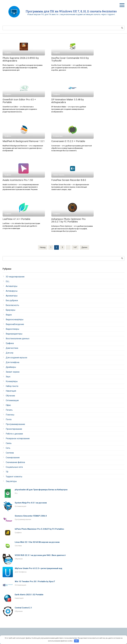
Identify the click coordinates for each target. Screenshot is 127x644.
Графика (10, 343)
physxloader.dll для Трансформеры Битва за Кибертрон (41, 490)
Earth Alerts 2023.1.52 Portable (29, 595)
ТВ (7, 472)
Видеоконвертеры (15, 320)
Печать (9, 410)
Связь (9, 443)
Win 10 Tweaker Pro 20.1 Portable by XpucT (35, 582)
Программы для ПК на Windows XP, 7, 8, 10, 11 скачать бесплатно (71, 11)
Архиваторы (12, 296)
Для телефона (13, 362)
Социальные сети (14, 467)
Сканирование (13, 458)
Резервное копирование (18, 439)
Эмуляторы (11, 481)
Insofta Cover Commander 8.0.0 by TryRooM (70, 59)
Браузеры (11, 310)
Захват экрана (13, 372)
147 (75, 247)
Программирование (15, 424)
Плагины (10, 415)
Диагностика (12, 348)
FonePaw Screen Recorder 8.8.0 (69, 180)
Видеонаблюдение (15, 324)
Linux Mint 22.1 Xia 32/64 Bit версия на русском (37, 542)
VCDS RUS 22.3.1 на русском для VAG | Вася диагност (40, 555)
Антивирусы (12, 291)
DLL (8, 282)
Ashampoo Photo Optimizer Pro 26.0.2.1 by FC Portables (68, 220)
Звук (8, 377)
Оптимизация (12, 401)
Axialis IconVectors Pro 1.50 (18, 180)
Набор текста (12, 386)
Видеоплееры (13, 329)
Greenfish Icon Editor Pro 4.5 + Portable (19, 101)
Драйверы (11, 367)
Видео (9, 315)
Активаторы (12, 286)
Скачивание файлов (15, 462)
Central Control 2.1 (23, 608)
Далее (84, 247)
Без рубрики (12, 301)
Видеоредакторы (14, 334)
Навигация (11, 391)
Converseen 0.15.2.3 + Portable (68, 141)
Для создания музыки (16, 358)
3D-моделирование (15, 277)
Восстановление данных (18, 339)
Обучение (10, 396)
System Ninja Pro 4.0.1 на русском (31, 503)
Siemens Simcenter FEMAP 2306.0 (31, 516)
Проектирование (14, 429)
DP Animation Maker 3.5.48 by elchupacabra (68, 101)
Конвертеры (12, 381)
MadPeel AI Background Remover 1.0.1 (24, 141)
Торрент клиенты (14, 477)
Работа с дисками (14, 434)
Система (10, 453)
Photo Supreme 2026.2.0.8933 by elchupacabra (21, 59)
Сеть (8, 448)
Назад (43, 247)
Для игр (10, 353)
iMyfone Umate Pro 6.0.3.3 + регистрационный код (38, 568)
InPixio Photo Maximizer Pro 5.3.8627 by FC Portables (39, 529)
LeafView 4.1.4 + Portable (16, 219)
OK (76, 641)
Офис (8, 405)
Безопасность (12, 305)
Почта (9, 420)
